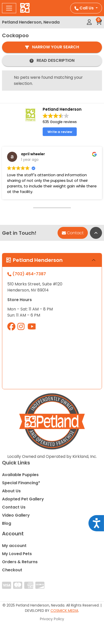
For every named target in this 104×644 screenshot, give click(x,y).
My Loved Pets (17, 554)
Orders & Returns (20, 562)
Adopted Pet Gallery (23, 499)
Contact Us (14, 507)
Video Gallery (16, 515)
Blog (7, 523)
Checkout (12, 570)
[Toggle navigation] (9, 8)
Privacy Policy (52, 619)
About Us (11, 491)
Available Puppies (20, 475)
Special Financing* (21, 483)
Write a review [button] (60, 132)
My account (14, 546)
